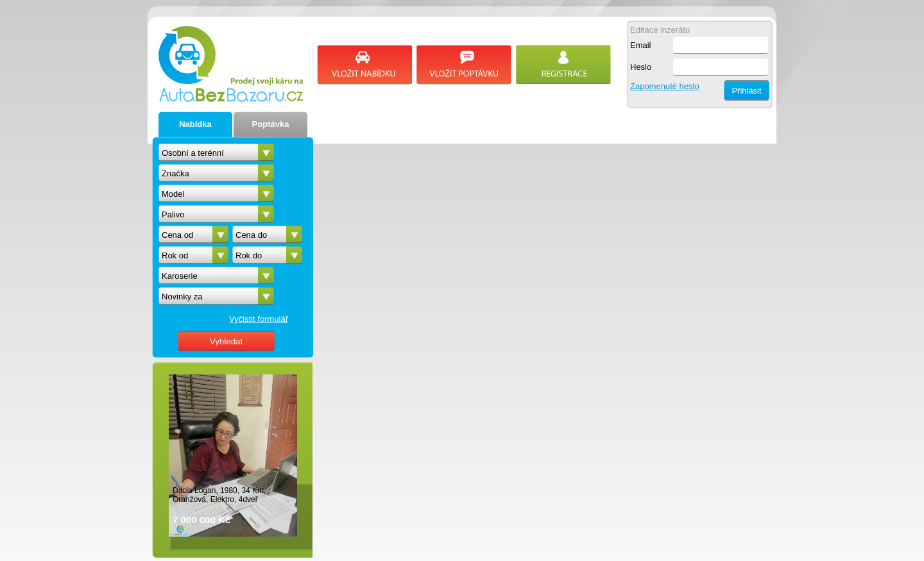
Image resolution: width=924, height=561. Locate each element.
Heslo (641, 67)
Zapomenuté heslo (665, 86)
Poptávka (271, 124)
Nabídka (195, 124)
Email (641, 45)
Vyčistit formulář (259, 319)
